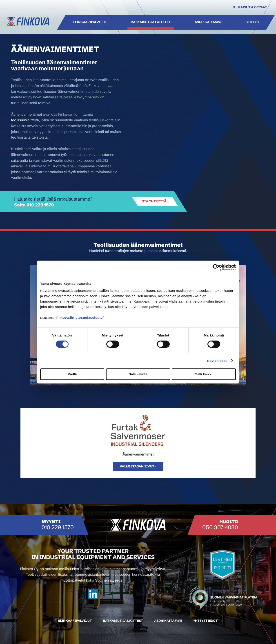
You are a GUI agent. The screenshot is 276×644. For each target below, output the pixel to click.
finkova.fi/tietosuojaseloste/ (80, 318)
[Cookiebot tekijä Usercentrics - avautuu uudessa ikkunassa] (216, 267)
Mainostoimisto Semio (138, 629)
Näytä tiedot (217, 361)
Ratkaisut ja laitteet (151, 22)
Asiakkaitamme (208, 22)
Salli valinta (138, 374)
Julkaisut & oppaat (250, 7)
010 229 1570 (40, 205)
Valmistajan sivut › (138, 466)
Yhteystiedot (205, 621)
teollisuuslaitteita (25, 120)
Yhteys (252, 22)
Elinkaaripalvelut (90, 22)
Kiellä (72, 374)
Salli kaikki (204, 374)
